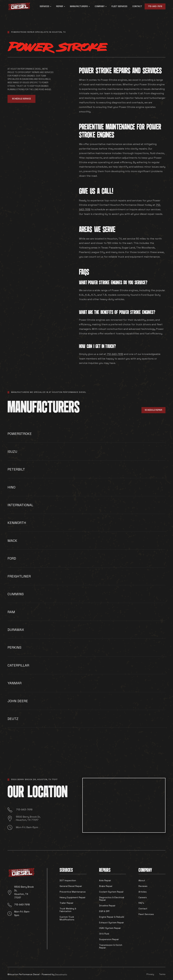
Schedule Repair (153, 410)
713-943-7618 (155, 6)
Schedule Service (21, 99)
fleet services (119, 6)
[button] (45, 6)
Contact (137, 6)
